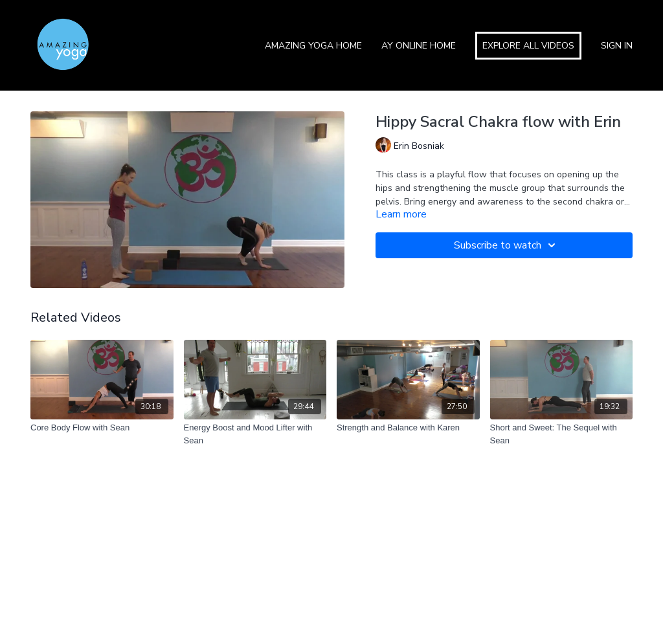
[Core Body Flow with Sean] (102, 428)
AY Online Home (419, 46)
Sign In (617, 46)
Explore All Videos (528, 46)
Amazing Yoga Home (313, 46)
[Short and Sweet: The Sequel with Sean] (562, 434)
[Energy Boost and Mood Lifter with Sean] (255, 434)
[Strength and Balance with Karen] (408, 428)
